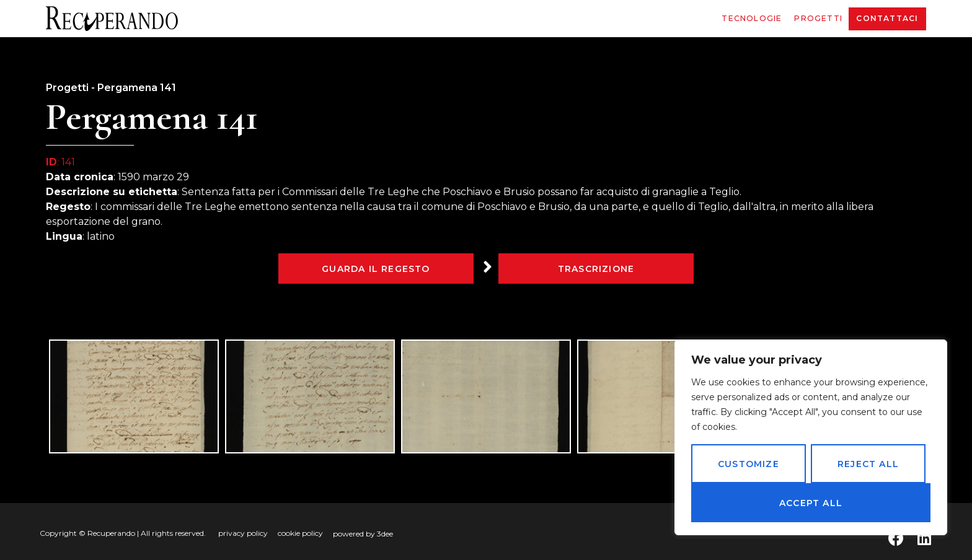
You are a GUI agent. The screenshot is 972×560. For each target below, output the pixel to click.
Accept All (811, 503)
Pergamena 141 (137, 88)
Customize (749, 464)
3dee (385, 534)
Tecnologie (752, 18)
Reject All (868, 464)
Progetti (818, 18)
